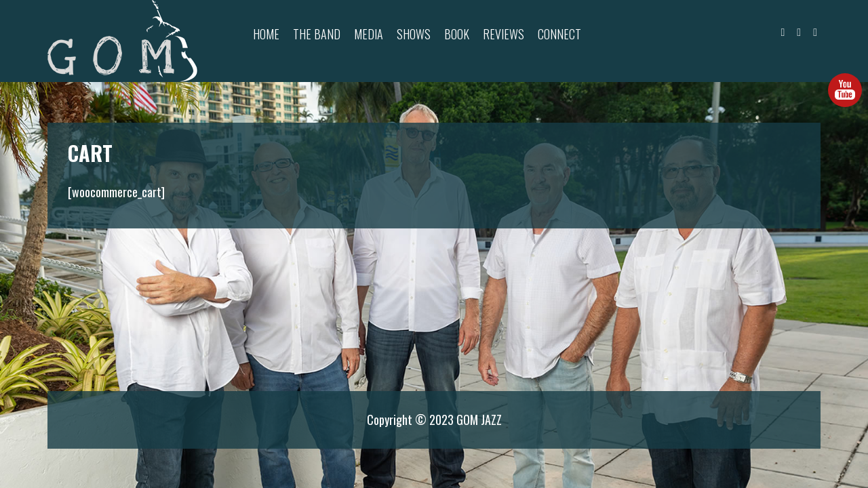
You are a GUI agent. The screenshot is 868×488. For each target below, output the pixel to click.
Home (266, 34)
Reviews (504, 34)
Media (369, 34)
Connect (559, 34)
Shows (414, 34)
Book (457, 34)
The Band (317, 34)
